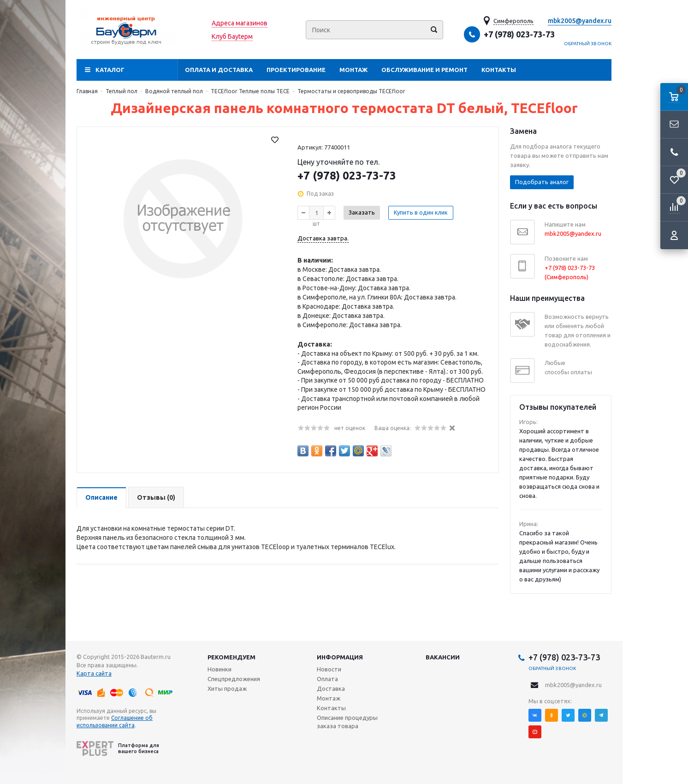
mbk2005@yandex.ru (580, 21)
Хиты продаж (227, 688)
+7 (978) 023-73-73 (519, 34)
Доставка (331, 688)
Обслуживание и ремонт (424, 70)
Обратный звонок (588, 44)
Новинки (219, 669)
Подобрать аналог (542, 182)
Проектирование (296, 70)
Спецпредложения (234, 679)
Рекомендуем (231, 657)
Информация (340, 657)
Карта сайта (94, 673)
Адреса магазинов (240, 23)
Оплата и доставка (219, 70)
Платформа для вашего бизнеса (118, 748)
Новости (329, 669)
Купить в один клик (421, 212)
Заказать (362, 212)
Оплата (327, 679)
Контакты (499, 70)
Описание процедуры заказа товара (347, 722)
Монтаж (353, 70)
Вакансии (443, 657)
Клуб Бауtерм (232, 36)
